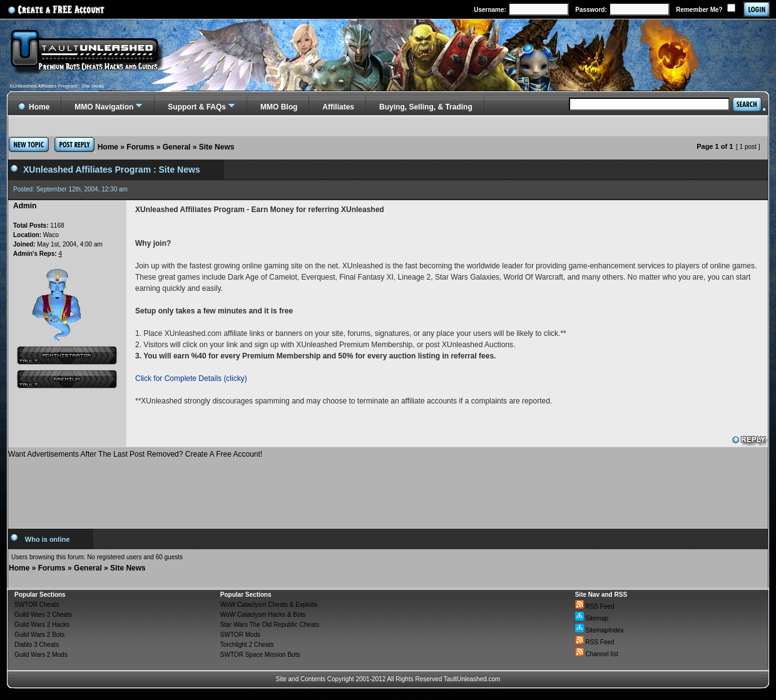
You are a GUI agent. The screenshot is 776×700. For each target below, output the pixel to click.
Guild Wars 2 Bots (39, 635)
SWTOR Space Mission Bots (260, 655)
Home (108, 147)
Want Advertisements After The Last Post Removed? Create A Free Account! (135, 454)
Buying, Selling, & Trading (426, 107)
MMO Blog (279, 107)
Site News (217, 147)
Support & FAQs (197, 107)
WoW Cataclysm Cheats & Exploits (269, 605)
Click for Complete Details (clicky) (191, 378)
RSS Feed (595, 606)
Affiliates (338, 107)
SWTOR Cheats (37, 605)
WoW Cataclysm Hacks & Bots (263, 615)
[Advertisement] (388, 489)
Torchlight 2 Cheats (247, 645)
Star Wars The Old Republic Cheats (270, 625)
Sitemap (592, 618)
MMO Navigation (104, 107)
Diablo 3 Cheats (37, 645)
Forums (140, 147)
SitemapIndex (600, 630)
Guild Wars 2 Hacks (42, 625)
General (177, 147)
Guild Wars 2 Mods (41, 655)
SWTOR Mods (240, 635)
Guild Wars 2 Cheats (43, 615)
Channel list (597, 654)
